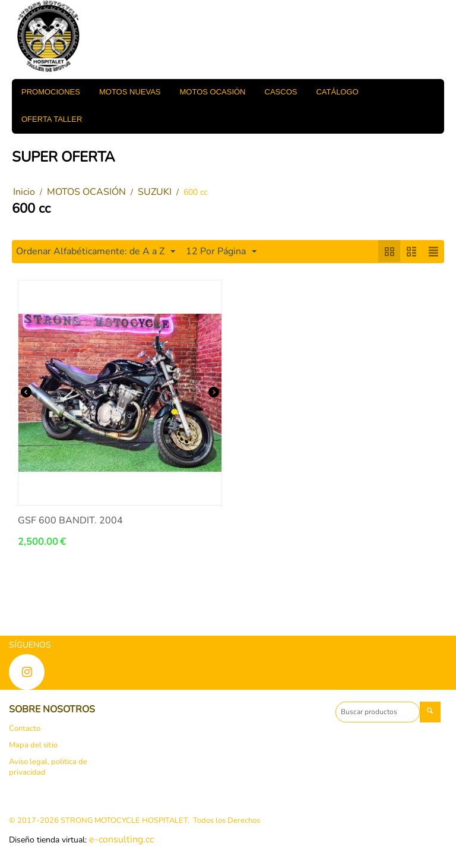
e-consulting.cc (121, 839)
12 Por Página (221, 251)
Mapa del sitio (33, 745)
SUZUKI (155, 192)
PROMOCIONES (51, 92)
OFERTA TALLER (52, 119)
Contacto (25, 728)
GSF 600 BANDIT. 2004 (70, 521)
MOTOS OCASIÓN (213, 92)
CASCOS (281, 92)
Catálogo (337, 92)
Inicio (24, 192)
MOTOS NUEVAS (130, 92)
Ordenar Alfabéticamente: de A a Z (96, 251)
